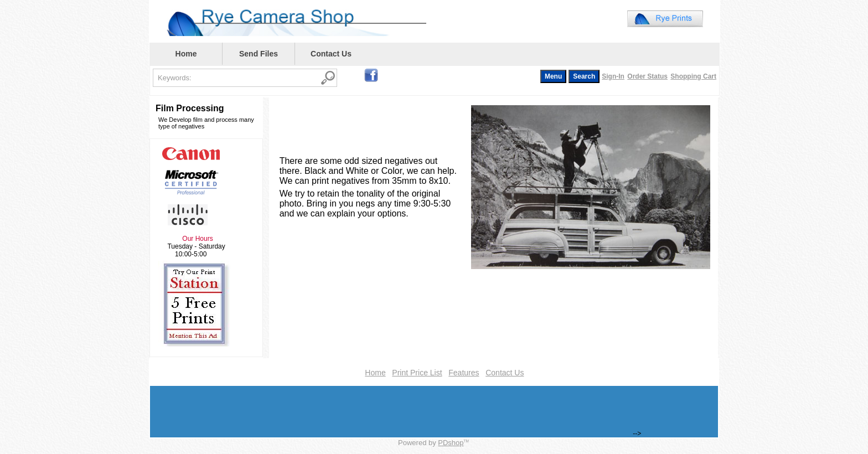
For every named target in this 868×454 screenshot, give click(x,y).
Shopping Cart (693, 76)
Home (186, 54)
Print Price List (417, 373)
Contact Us (331, 54)
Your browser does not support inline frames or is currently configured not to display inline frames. (585, 21)
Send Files (259, 54)
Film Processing (190, 108)
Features (464, 373)
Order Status (647, 76)
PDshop (451, 443)
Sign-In (613, 76)
